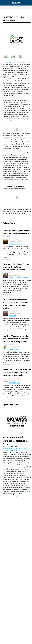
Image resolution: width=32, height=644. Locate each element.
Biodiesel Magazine (9, 167)
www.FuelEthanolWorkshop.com (14, 189)
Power (11, 244)
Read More (6, 259)
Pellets (12, 277)
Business (18, 277)
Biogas (12, 349)
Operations (18, 244)
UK (22, 277)
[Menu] (3, 3)
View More (18, 494)
